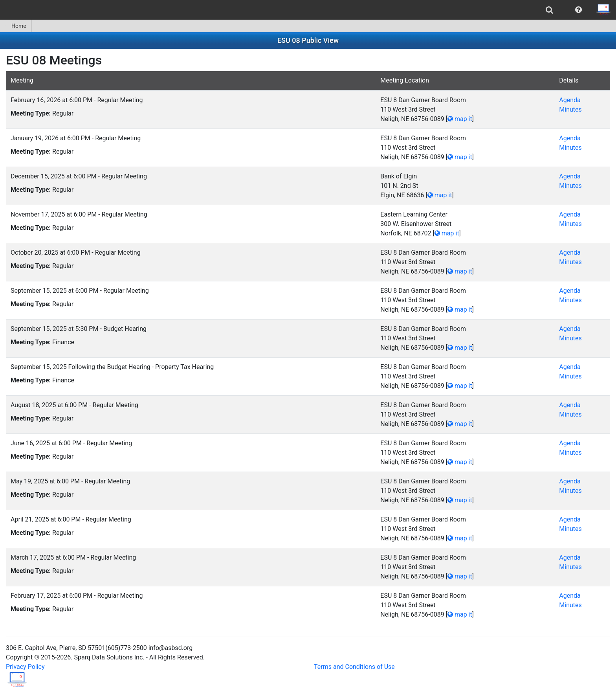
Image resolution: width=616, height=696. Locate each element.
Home (16, 26)
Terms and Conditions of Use (354, 667)
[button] (578, 10)
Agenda (570, 100)
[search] (549, 10)
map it (460, 119)
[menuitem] (549, 10)
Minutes (570, 109)
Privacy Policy (25, 667)
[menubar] (308, 10)
